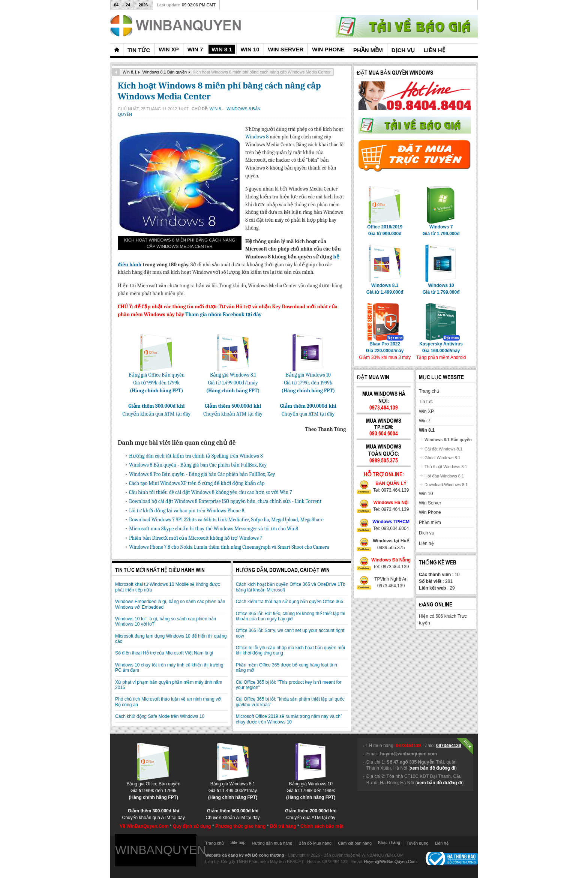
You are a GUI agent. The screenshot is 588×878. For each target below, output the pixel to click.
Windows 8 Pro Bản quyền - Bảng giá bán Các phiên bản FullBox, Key (202, 474)
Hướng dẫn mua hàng (272, 843)
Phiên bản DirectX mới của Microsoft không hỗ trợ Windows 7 (196, 538)
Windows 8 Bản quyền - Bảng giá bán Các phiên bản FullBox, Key (198, 465)
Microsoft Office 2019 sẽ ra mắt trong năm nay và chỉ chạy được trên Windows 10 (289, 719)
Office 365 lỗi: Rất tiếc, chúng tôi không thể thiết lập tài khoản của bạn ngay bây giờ (291, 616)
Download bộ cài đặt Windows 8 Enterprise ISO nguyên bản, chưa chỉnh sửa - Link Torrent (225, 501)
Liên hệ (442, 843)
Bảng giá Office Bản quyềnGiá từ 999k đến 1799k (157, 380)
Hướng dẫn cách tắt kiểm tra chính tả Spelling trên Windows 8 (196, 456)
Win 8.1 (130, 72)
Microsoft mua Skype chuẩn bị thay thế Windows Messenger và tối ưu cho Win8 (214, 529)
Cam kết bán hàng (355, 843)
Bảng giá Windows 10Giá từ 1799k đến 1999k (308, 380)
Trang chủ (214, 843)
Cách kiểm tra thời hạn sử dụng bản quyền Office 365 (290, 602)
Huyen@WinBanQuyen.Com (390, 861)
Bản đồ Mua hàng (315, 843)
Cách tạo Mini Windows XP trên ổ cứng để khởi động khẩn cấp (197, 483)
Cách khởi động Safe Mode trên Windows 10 (160, 716)
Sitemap (238, 842)
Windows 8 (257, 137)
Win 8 (216, 109)
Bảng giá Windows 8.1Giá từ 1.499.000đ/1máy (233, 380)
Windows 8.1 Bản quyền (165, 72)
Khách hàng (389, 842)
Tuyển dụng (418, 843)
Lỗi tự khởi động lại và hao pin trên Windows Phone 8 (187, 511)
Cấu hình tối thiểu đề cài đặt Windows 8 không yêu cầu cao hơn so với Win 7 (211, 492)
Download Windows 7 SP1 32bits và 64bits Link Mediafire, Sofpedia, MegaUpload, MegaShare (226, 520)
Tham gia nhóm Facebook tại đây (223, 314)
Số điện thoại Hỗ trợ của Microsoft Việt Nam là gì (164, 653)
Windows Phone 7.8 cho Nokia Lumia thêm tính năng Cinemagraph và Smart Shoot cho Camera (229, 547)
